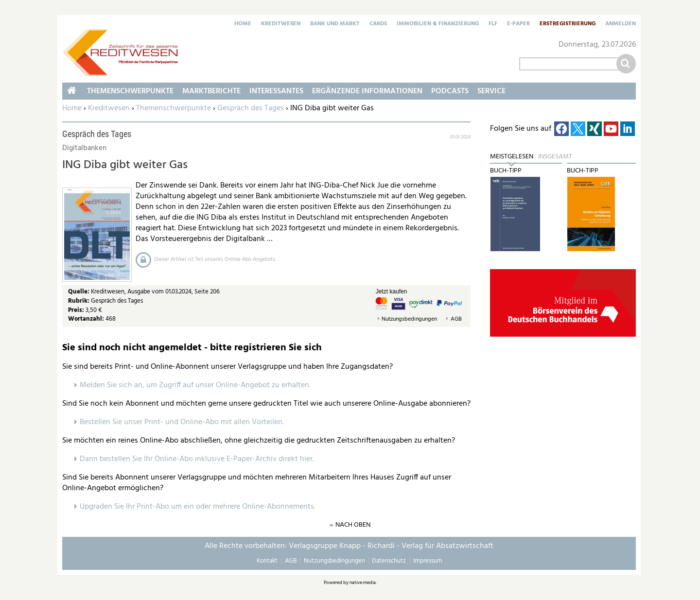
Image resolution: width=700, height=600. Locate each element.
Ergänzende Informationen (367, 91)
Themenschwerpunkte (174, 108)
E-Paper (518, 24)
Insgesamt (555, 157)
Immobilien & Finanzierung (438, 24)
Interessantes (276, 91)
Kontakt (267, 561)
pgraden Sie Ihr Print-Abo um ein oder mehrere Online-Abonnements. (200, 507)
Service (491, 91)
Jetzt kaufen (392, 291)
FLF (493, 24)
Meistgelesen (512, 157)
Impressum (428, 561)
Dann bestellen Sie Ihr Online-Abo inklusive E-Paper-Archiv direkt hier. (197, 459)
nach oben (353, 525)
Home (243, 24)
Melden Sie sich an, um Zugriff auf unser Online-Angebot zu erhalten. (195, 385)
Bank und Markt (335, 24)
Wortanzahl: (86, 319)
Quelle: (79, 292)
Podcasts (450, 91)
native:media (363, 583)
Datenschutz (389, 561)
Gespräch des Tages (251, 108)
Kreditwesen (281, 24)
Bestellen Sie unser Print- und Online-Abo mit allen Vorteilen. (182, 422)
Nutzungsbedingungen (409, 319)
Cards (378, 24)
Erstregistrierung (568, 24)
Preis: (76, 310)
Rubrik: (79, 301)
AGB (456, 319)
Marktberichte (211, 91)
